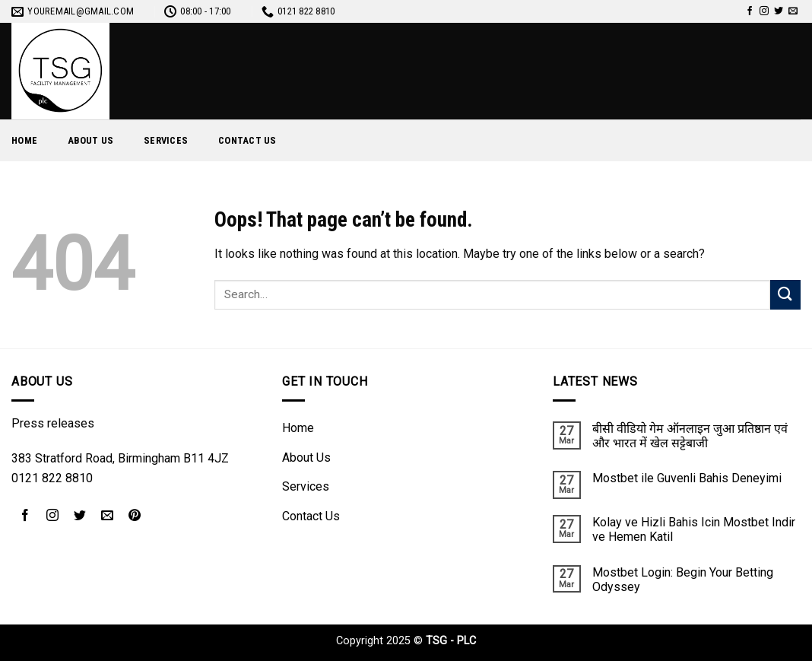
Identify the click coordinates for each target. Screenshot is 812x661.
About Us (90, 140)
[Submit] (785, 295)
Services (166, 140)
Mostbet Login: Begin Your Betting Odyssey (683, 580)
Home (24, 140)
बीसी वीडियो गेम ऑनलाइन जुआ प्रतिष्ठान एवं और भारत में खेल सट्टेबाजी (690, 436)
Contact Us (247, 140)
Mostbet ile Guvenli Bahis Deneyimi (687, 478)
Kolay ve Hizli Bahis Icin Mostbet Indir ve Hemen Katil (694, 529)
